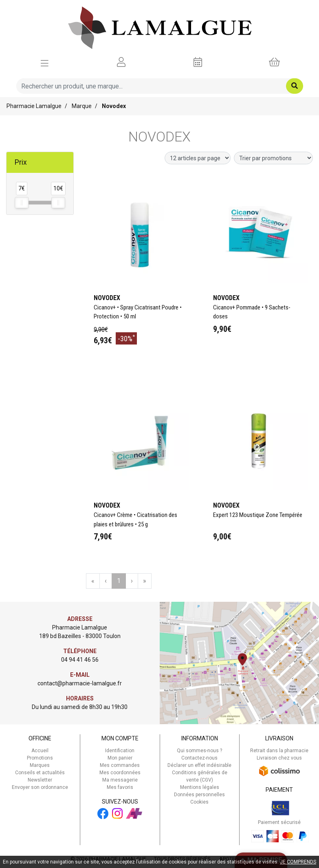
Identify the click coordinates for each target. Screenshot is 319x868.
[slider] (22, 203)
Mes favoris (120, 787)
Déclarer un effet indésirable (199, 765)
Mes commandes (120, 765)
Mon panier (120, 758)
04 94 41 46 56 (80, 660)
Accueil (40, 751)
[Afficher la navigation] (45, 62)
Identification (120, 751)
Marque (82, 106)
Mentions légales (200, 787)
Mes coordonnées (120, 773)
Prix (21, 162)
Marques (40, 765)
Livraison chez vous (279, 758)
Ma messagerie (120, 780)
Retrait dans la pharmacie (279, 751)
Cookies (199, 802)
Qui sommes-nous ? (199, 751)
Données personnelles (199, 795)
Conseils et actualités (40, 773)
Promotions (40, 758)
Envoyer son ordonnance (40, 787)
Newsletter (40, 780)
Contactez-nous (199, 758)
